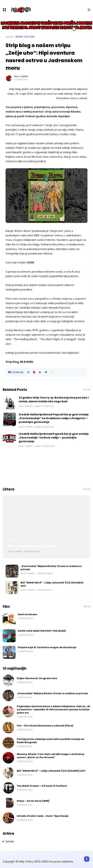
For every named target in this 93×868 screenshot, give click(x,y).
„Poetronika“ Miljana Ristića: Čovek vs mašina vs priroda (51, 568)
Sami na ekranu (28, 614)
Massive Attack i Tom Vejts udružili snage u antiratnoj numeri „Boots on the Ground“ (50, 756)
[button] (52, 372)
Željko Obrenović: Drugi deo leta (32, 546)
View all (87, 389)
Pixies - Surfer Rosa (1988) (33, 801)
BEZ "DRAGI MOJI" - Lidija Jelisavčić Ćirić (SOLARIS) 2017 (52, 584)
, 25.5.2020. (20, 362)
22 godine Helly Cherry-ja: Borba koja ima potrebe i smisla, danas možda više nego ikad (54, 400)
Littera (12, 540)
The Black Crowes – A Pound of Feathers (42, 786)
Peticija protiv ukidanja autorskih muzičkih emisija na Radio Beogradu (50, 741)
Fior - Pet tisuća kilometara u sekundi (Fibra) (45, 726)
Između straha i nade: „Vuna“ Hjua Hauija (43, 816)
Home (9, 37)
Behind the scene (25, 37)
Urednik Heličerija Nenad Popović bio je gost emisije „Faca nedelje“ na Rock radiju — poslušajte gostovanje (54, 438)
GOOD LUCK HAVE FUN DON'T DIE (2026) (42, 631)
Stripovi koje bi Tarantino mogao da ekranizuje (47, 647)
